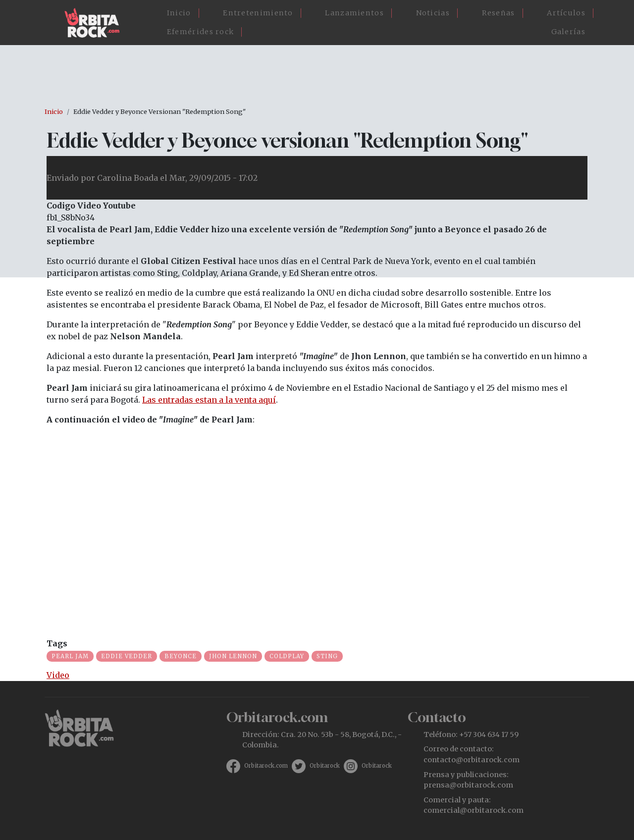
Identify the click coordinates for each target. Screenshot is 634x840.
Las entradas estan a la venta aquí (209, 400)
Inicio (179, 13)
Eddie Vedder (127, 656)
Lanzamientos (354, 13)
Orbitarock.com (266, 766)
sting (327, 656)
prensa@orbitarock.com (468, 785)
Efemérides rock (201, 32)
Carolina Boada (128, 178)
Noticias (433, 13)
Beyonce (181, 656)
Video (58, 675)
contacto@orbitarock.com (472, 760)
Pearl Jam (70, 656)
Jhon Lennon (233, 656)
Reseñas (499, 13)
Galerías (568, 32)
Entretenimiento (258, 13)
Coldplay (287, 656)
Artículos (566, 13)
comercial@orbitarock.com (474, 810)
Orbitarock (325, 766)
